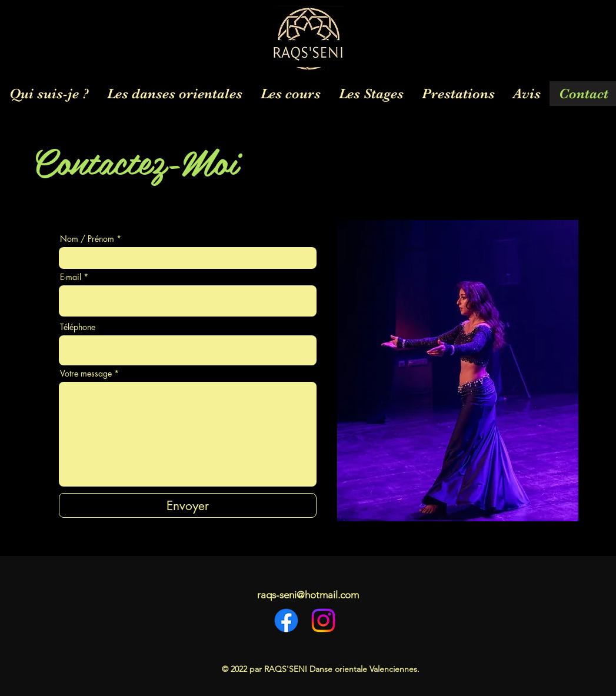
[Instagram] (323, 620)
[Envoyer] (188, 505)
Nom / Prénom (87, 239)
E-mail (71, 277)
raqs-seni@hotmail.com (308, 595)
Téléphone (78, 327)
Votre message (86, 374)
